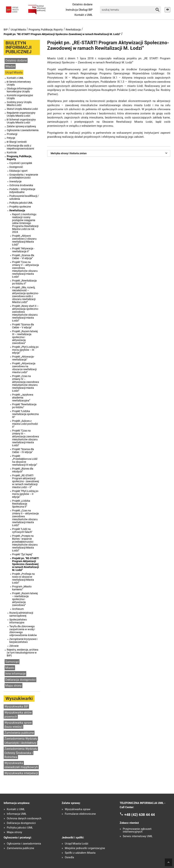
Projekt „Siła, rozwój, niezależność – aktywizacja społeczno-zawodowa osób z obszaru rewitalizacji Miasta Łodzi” (25, 295)
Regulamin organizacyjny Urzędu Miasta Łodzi (21, 114)
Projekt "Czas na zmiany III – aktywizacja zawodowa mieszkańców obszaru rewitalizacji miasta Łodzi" (26, 438)
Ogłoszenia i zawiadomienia (23, 130)
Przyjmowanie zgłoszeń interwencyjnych (137, 830)
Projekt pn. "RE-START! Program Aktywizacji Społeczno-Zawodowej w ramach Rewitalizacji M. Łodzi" (62, 34)
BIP (6, 30)
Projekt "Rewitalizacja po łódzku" (24, 406)
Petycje (11, 138)
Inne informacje (15, 674)
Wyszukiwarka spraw (78, 809)
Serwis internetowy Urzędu (19, 83)
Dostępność (16, 167)
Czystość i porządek (21, 163)
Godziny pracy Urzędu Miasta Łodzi (19, 104)
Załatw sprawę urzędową (21, 126)
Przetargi (12, 134)
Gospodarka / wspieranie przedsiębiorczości (24, 176)
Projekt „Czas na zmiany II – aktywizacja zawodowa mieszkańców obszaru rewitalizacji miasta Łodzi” (25, 518)
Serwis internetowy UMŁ (138, 836)
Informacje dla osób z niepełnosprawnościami (20, 147)
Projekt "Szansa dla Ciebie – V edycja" (23, 326)
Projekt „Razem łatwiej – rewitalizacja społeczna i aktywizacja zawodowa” (25, 599)
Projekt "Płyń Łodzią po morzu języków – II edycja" (25, 494)
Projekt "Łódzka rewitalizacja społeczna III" (25, 414)
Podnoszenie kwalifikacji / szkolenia (24, 197)
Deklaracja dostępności (20, 680)
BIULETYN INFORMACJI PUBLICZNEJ (19, 47)
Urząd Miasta (18, 30)
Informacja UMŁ (17, 814)
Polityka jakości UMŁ (21, 203)
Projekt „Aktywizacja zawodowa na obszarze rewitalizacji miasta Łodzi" (24, 368)
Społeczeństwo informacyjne (18, 621)
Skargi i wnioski (18, 142)
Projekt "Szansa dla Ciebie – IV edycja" (23, 451)
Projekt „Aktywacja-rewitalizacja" (23, 358)
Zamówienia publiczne (19, 733)
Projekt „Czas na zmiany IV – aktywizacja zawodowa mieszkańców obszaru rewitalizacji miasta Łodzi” (26, 383)
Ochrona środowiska (21, 185)
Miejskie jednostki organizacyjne (85, 848)
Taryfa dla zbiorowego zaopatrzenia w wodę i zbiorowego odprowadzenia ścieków (23, 631)
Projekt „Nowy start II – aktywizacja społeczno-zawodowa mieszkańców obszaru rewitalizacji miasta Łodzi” (25, 313)
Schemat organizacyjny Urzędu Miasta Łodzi (21, 121)
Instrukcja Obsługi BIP (79, 10)
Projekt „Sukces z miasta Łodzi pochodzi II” (25, 424)
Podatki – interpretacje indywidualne (22, 191)
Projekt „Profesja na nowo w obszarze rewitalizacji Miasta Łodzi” (23, 578)
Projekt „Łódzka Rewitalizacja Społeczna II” (21, 504)
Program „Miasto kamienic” (22, 588)
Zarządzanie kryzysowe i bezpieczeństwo (23, 640)
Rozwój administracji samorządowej (21, 614)
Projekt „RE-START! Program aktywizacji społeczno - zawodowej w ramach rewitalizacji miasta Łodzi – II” (25, 481)
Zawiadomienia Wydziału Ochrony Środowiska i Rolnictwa (21, 753)
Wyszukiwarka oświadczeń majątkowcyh (21, 765)
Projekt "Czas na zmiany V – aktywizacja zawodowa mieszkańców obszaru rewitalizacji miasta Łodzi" (26, 269)
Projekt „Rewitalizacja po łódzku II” (24, 282)
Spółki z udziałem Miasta (80, 853)
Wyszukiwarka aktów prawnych (18, 715)
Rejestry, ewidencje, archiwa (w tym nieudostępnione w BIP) (23, 653)
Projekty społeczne (20, 207)
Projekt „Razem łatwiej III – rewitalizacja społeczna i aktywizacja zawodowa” (25, 337)
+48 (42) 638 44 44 (139, 815)
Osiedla (69, 857)
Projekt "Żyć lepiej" (22, 554)
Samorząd (12, 662)
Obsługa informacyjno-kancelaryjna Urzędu (20, 90)
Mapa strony (13, 686)
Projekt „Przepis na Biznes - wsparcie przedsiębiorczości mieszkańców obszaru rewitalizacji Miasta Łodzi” (25, 543)
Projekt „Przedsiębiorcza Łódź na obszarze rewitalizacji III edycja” (25, 460)
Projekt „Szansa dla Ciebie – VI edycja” (23, 257)
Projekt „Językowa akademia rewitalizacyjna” (23, 398)
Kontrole (12, 152)
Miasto (10, 668)
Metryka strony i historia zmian (110, 153)
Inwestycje (15, 181)
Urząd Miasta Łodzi (77, 844)
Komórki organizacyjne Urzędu (20, 97)
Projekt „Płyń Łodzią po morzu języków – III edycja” (25, 350)
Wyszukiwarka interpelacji (21, 773)
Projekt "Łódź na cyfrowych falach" (22, 530)
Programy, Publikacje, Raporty (46, 30)
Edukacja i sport (18, 171)
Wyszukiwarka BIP (16, 707)
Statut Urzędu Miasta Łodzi (22, 109)
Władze (10, 66)
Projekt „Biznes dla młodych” (23, 470)
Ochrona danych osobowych (24, 819)
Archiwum (18, 609)
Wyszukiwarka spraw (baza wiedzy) (18, 725)
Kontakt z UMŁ (84, 15)
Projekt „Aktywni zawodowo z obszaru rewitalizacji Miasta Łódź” (24, 240)
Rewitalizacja (73, 30)
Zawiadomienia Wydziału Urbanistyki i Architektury (21, 741)
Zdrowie (14, 646)
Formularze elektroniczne (80, 814)
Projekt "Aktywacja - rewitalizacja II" (23, 250)
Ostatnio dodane (82, 4)
